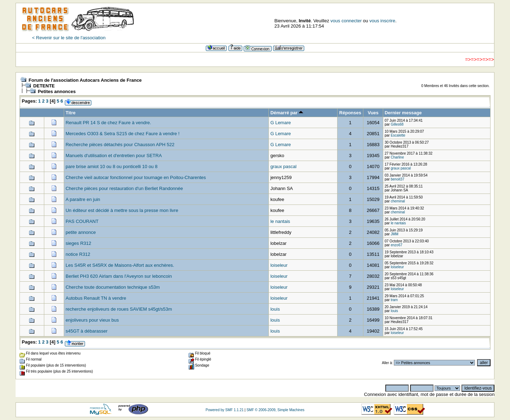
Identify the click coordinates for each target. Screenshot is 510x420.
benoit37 (397, 179)
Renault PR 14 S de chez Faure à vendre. (108, 123)
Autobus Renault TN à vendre (96, 298)
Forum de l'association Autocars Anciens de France (85, 80)
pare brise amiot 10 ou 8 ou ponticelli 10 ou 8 (111, 166)
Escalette (398, 135)
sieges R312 (78, 243)
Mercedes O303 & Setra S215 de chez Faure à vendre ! (123, 134)
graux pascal (283, 166)
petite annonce (81, 232)
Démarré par (287, 113)
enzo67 (396, 245)
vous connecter (346, 21)
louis (275, 309)
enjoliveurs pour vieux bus (92, 320)
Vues (373, 113)
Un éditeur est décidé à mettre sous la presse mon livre (122, 210)
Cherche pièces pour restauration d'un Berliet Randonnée (124, 188)
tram (394, 300)
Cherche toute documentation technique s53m (113, 287)
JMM (395, 234)
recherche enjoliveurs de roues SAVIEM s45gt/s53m (119, 309)
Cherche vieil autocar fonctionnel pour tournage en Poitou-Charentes (136, 177)
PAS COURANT (82, 221)
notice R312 (78, 254)
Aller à (387, 363)
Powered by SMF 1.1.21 (224, 410)
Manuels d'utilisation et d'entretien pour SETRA (114, 156)
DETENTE (44, 86)
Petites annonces (57, 91)
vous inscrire (382, 21)
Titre (70, 113)
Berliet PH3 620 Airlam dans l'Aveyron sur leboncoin (119, 276)
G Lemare (280, 123)
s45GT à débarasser (86, 331)
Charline (397, 157)
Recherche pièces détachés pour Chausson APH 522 (120, 145)
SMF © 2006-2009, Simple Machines (276, 410)
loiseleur (279, 265)
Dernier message (403, 113)
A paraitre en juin (83, 199)
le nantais (280, 221)
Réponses (350, 113)
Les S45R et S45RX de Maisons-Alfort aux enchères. (120, 265)
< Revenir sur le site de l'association (69, 38)
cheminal (398, 201)
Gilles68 (397, 124)
